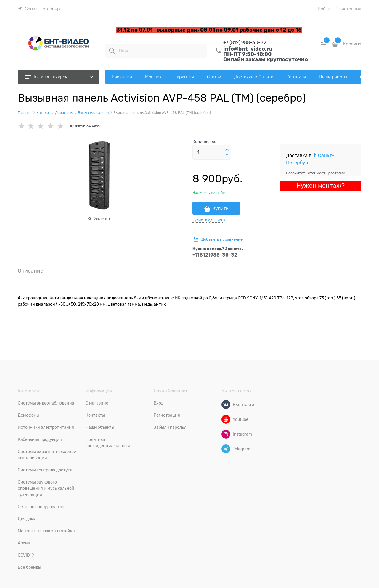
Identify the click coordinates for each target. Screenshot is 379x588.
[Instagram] (226, 434)
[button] (227, 150)
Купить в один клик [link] (209, 220)
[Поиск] (112, 51)
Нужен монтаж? (321, 186)
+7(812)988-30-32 (215, 255)
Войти (324, 9)
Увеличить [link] (102, 218)
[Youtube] (226, 419)
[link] (40, 9)
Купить (220, 209)
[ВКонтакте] (226, 405)
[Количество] (212, 152)
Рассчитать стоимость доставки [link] (316, 173)
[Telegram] (226, 449)
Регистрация (348, 9)
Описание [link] (30, 271)
